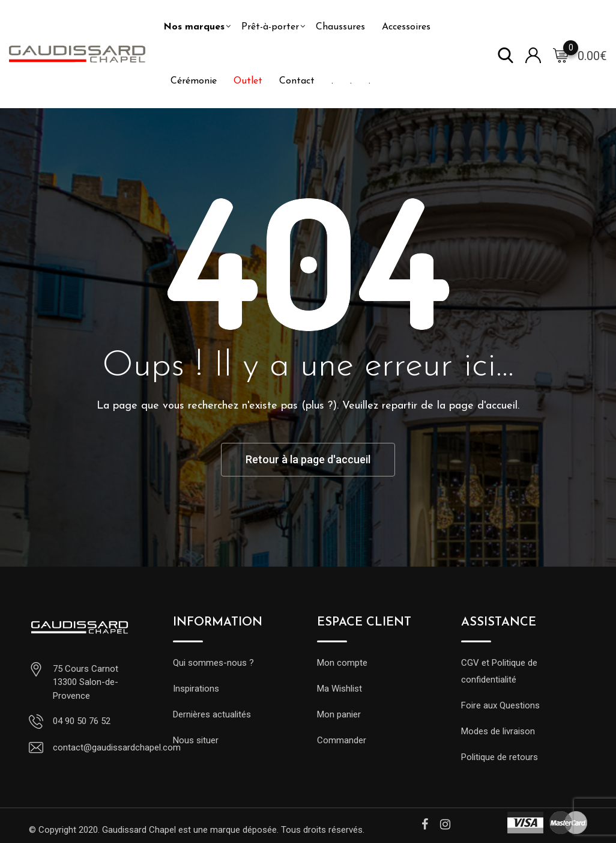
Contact (297, 81)
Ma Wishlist (340, 689)
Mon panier (339, 714)
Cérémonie (194, 81)
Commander (342, 740)
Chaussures (340, 27)
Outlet (248, 81)
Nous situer (196, 740)
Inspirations (196, 689)
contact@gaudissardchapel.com (117, 747)
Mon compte (342, 663)
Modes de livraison (498, 731)
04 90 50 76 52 (82, 721)
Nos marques (194, 27)
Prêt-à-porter (270, 27)
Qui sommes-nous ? (213, 663)
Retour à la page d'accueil (308, 459)
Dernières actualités (212, 714)
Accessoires (406, 27)
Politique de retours (500, 757)
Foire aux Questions (500, 705)
